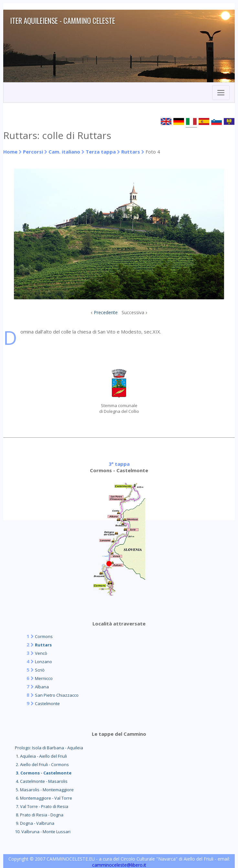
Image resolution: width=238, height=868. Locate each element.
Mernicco (44, 678)
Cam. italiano (64, 152)
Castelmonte (47, 703)
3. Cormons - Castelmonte (43, 773)
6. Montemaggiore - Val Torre (43, 798)
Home (10, 152)
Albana (42, 687)
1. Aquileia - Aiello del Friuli (41, 756)
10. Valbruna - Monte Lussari (43, 832)
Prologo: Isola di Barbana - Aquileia (49, 748)
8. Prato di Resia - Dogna (39, 815)
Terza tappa (101, 152)
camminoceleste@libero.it (119, 865)
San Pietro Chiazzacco (57, 695)
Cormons (44, 636)
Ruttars (131, 152)
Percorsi (33, 152)
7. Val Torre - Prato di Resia (42, 806)
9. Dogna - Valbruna (35, 823)
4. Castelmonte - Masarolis (41, 781)
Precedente (106, 312)
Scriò (40, 670)
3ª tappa (119, 464)
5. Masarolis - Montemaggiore (44, 790)
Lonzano (43, 662)
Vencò (41, 653)
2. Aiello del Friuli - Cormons (42, 764)
